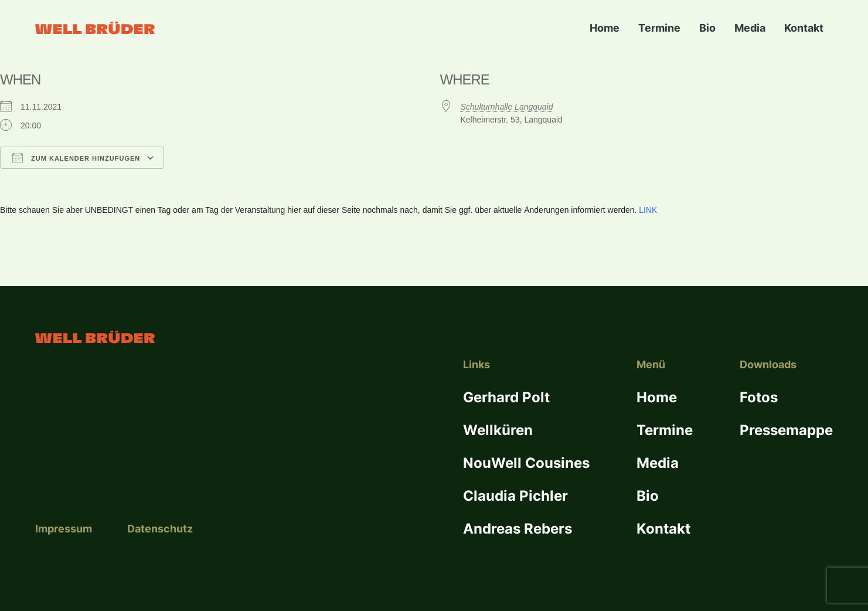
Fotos (759, 397)
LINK (648, 210)
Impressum (64, 529)
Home (605, 28)
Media (750, 28)
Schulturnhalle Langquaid (507, 107)
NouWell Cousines (526, 463)
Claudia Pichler (515, 496)
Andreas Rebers (518, 529)
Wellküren (498, 430)
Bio (707, 28)
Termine (659, 28)
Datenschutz (160, 529)
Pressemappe (786, 430)
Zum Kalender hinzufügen (76, 158)
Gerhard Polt (506, 397)
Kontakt (804, 28)
